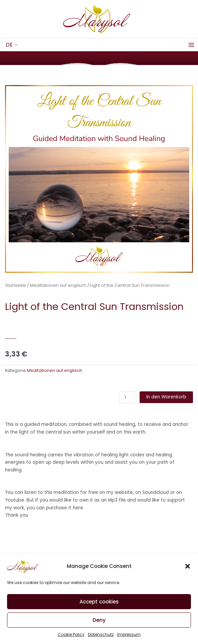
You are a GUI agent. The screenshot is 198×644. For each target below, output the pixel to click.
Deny (99, 624)
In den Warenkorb (166, 397)
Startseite (15, 285)
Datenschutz (101, 639)
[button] (188, 571)
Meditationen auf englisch (58, 285)
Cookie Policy (71, 639)
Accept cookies (99, 606)
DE (9, 45)
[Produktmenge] (128, 397)
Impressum (129, 639)
